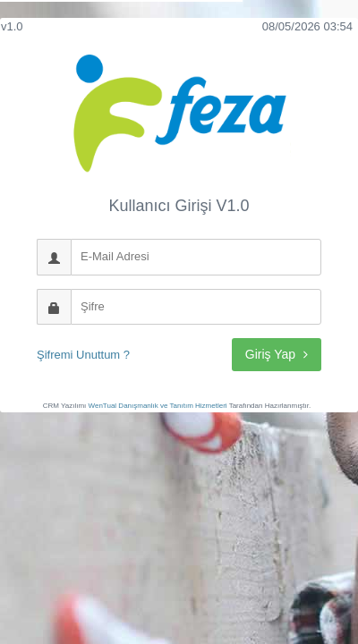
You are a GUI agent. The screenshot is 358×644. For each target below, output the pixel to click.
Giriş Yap (277, 354)
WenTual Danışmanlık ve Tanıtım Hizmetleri (158, 406)
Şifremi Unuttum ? (83, 355)
